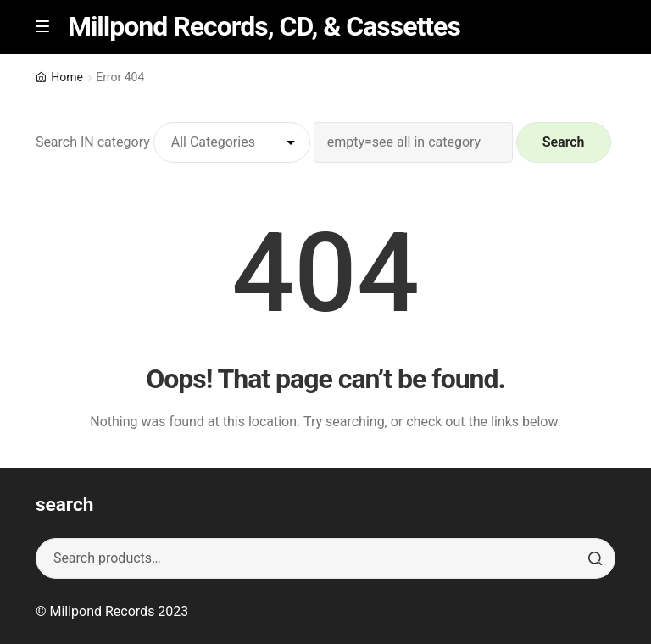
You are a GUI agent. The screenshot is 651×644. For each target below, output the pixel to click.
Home (67, 77)
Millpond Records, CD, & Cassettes (264, 26)
